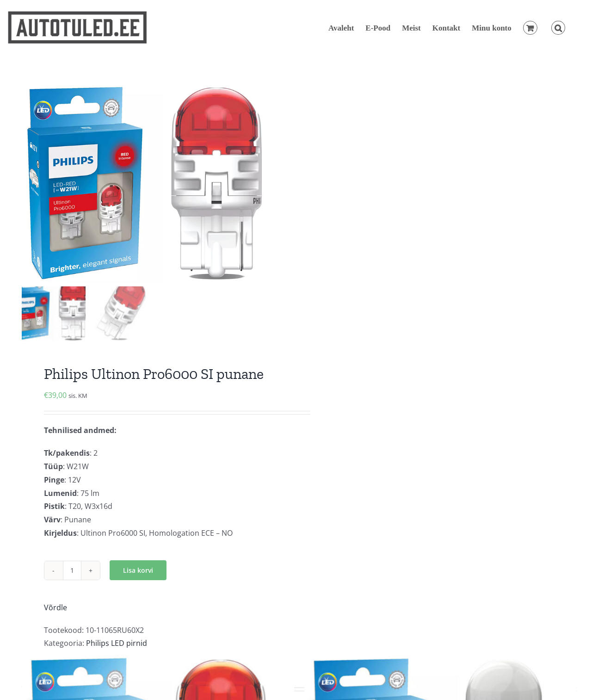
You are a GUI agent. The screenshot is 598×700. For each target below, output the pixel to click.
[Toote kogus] (72, 570)
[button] (558, 28)
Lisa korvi (138, 570)
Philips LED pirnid (117, 643)
